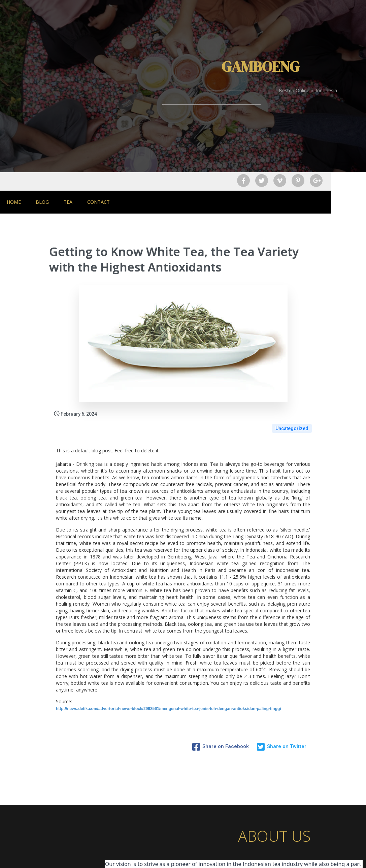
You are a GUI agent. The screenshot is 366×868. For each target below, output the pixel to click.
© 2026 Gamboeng (183, 857)
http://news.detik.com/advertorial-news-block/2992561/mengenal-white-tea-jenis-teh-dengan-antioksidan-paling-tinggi (169, 662)
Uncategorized (292, 381)
